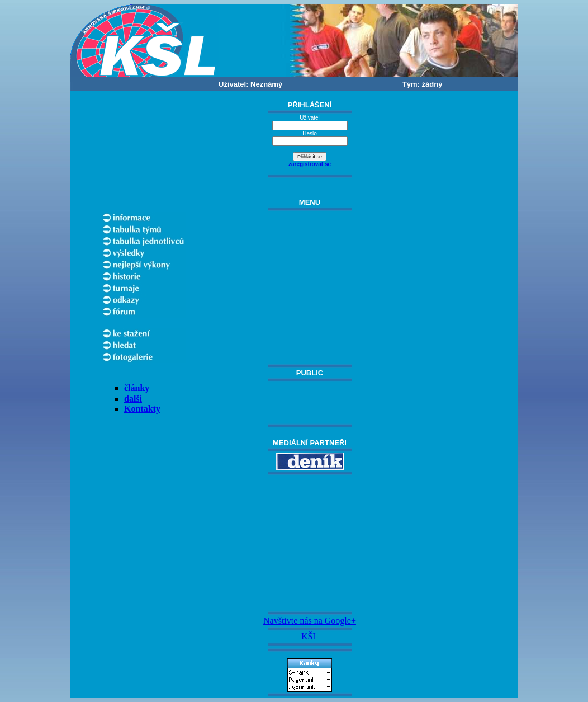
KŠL (310, 636)
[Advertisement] (310, 543)
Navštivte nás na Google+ (310, 621)
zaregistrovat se (310, 164)
